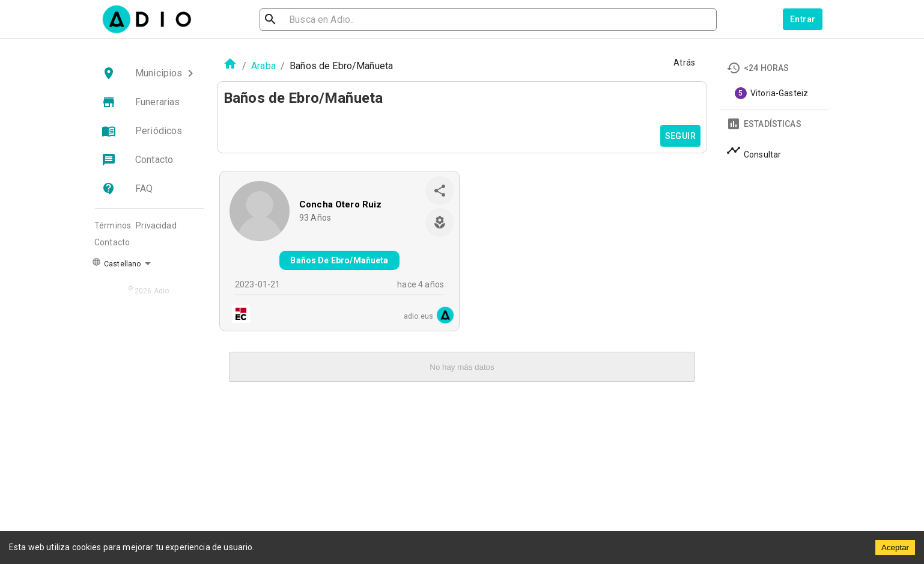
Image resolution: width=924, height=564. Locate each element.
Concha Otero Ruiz (341, 204)
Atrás (684, 63)
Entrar (803, 19)
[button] (150, 73)
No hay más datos (462, 367)
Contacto (112, 242)
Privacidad (156, 225)
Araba (263, 66)
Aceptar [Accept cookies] (895, 547)
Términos (113, 225)
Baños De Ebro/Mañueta (339, 260)
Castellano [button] (116, 263)
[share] (440, 191)
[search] (309, 20)
